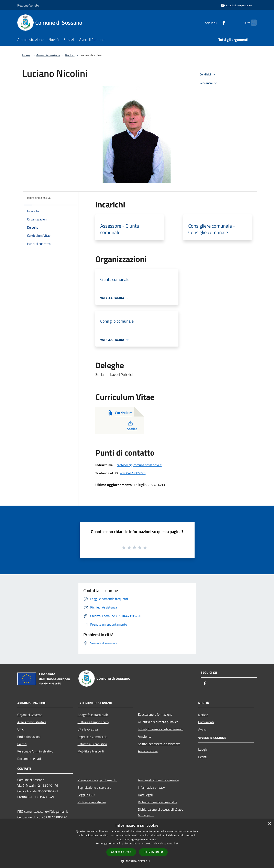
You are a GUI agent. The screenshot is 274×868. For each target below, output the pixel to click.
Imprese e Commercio (92, 737)
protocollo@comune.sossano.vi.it (139, 465)
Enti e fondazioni (29, 737)
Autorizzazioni (148, 751)
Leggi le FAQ (86, 795)
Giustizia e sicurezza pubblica (158, 722)
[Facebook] (216, 22)
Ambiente (145, 736)
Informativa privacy (151, 787)
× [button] (269, 824)
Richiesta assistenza (92, 802)
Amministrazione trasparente (158, 780)
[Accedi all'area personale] (236, 5)
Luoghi (203, 749)
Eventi (203, 757)
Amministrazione (48, 55)
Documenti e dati (29, 759)
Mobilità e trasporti (91, 751)
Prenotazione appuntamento (97, 780)
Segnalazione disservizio (94, 787)
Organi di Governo (30, 715)
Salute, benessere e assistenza (159, 744)
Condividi (208, 75)
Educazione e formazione (155, 714)
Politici (70, 55)
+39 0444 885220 (133, 473)
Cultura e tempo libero (93, 722)
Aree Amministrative (32, 722)
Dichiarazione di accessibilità (158, 802)
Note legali (145, 795)
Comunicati (206, 722)
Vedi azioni (209, 83)
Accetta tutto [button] (121, 852)
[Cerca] (252, 23)
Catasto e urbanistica (92, 744)
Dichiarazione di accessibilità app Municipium (161, 812)
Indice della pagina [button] (39, 198)
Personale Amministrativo (35, 751)
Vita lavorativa (88, 729)
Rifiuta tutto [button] (153, 852)
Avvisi (202, 729)
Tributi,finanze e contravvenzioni (161, 729)
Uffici (21, 729)
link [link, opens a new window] (176, 843)
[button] (137, 861)
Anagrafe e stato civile (93, 715)
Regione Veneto (28, 5)
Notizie (203, 715)
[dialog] (137, 844)
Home (26, 55)
